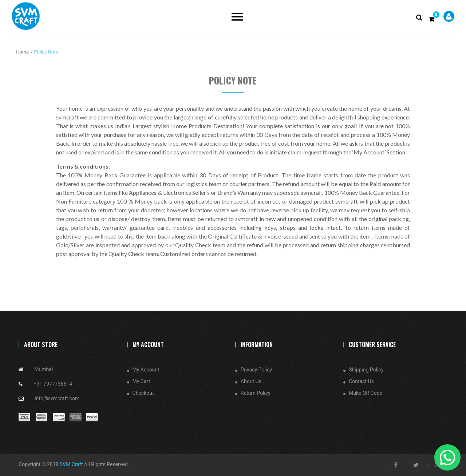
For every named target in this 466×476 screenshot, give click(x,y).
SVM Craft (71, 464)
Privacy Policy (256, 370)
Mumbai (44, 369)
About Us (251, 381)
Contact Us (361, 381)
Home (22, 52)
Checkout (143, 393)
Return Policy (256, 393)
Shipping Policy (366, 370)
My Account (146, 370)
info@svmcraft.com (57, 398)
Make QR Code (366, 393)
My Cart (141, 381)
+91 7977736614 (53, 384)
